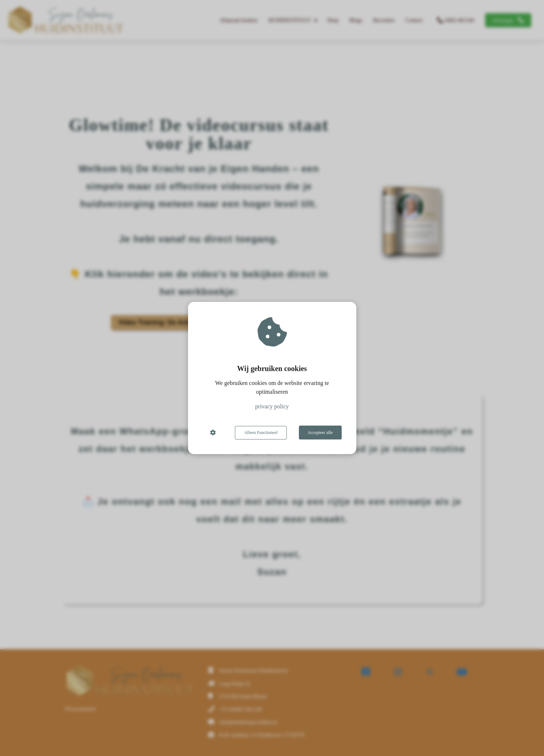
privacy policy (272, 407)
